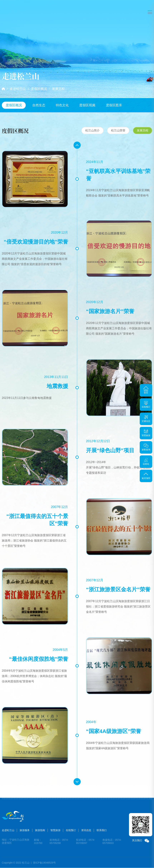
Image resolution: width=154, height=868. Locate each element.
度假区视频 (87, 105)
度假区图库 (114, 105)
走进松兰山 (18, 89)
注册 (144, 9)
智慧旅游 (86, 6)
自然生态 (39, 105)
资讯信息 (84, 830)
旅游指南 (68, 6)
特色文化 (62, 105)
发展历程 (58, 89)
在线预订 (104, 6)
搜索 (117, 9)
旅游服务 (50, 6)
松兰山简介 (92, 130)
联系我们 (99, 830)
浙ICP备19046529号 (44, 863)
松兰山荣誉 (118, 130)
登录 (137, 9)
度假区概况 (39, 89)
